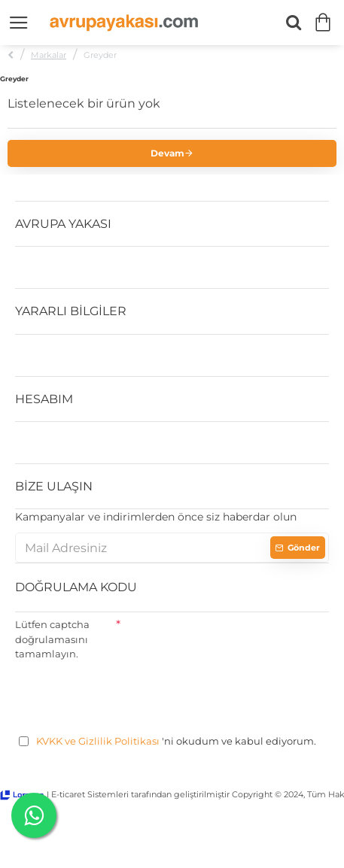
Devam (167, 153)
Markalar (49, 55)
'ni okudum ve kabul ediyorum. (167, 742)
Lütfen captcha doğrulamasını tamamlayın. (52, 639)
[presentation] (129, 695)
